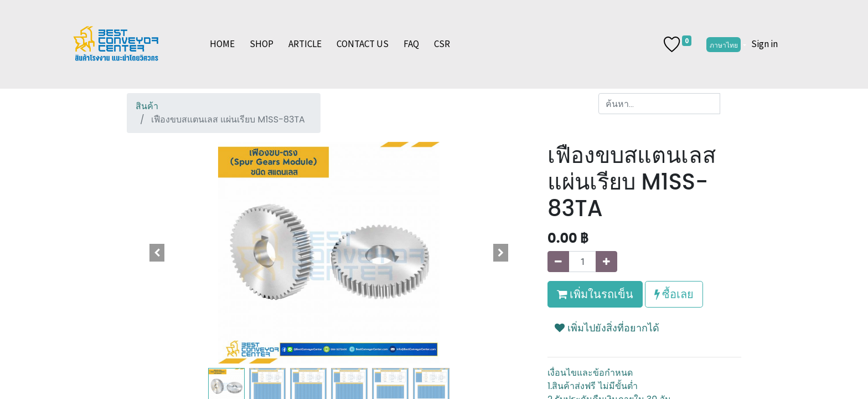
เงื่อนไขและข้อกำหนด (590, 373)
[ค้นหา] (730, 104)
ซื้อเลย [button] (674, 294)
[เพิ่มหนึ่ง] (606, 262)
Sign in (764, 44)
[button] (157, 253)
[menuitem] (222, 44)
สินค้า (147, 106)
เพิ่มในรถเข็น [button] (595, 294)
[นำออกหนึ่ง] (558, 262)
